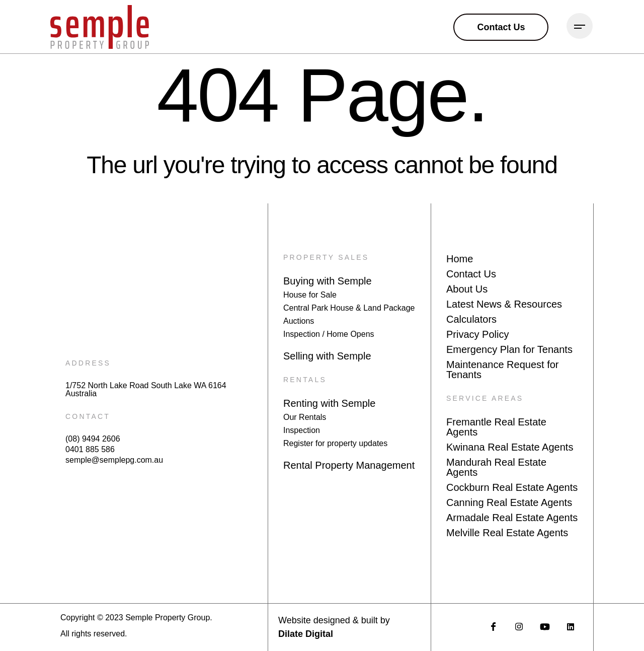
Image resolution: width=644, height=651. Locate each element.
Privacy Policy (477, 334)
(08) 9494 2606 (93, 439)
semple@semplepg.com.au (114, 460)
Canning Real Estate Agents (509, 502)
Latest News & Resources (504, 304)
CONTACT (88, 416)
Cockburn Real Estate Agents (512, 487)
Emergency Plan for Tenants (509, 349)
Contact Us (471, 274)
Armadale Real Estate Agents (512, 518)
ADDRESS (88, 363)
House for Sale (310, 295)
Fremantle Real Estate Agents (496, 427)
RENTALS (305, 380)
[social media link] (493, 627)
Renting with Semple (329, 403)
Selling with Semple (327, 356)
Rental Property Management (349, 465)
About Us (467, 289)
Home (460, 259)
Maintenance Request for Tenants (502, 370)
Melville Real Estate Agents (507, 533)
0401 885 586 (90, 450)
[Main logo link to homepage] (100, 27)
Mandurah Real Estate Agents (496, 467)
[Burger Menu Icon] (580, 26)
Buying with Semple (328, 281)
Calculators (471, 319)
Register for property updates (335, 443)
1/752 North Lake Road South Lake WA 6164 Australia (146, 390)
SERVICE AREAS (485, 398)
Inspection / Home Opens (329, 334)
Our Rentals (305, 417)
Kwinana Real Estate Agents (510, 447)
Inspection (302, 430)
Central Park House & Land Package (349, 308)
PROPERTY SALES (326, 257)
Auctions (299, 321)
